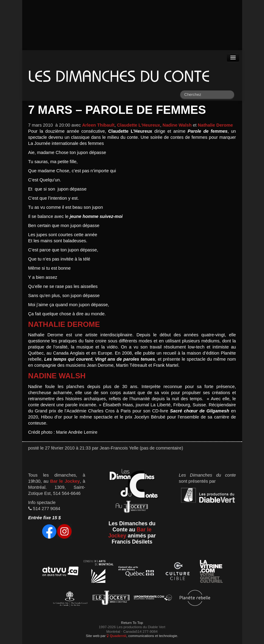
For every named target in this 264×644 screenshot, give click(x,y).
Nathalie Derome (215, 125)
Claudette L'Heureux (139, 125)
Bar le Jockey (65, 481)
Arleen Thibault (98, 125)
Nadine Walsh (177, 125)
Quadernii (117, 636)
